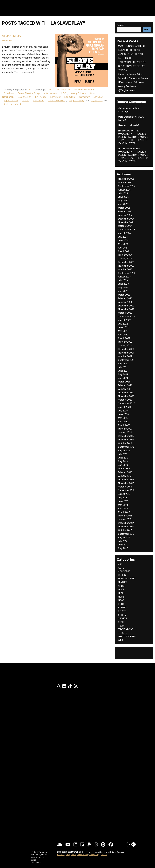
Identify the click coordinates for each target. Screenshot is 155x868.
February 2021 (125, 385)
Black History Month (85, 90)
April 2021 (123, 378)
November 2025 (126, 179)
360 (50, 90)
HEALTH (122, 593)
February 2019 (125, 472)
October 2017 (125, 530)
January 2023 (125, 302)
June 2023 (123, 284)
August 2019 (124, 451)
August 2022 (124, 320)
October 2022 (125, 313)
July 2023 (123, 280)
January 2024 (125, 258)
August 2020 (124, 407)
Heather (122, 125)
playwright (55, 97)
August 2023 (124, 277)
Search (120, 25)
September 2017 (126, 534)
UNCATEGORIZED (127, 636)
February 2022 (125, 342)
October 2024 (125, 226)
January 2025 (125, 215)
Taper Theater (11, 101)
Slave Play (12, 36)
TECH (121, 626)
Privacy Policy (94, 855)
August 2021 (124, 364)
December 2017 (126, 523)
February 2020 (125, 429)
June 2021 (123, 371)
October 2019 (125, 443)
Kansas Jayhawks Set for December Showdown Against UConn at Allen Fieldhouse (133, 78)
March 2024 (124, 251)
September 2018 (126, 490)
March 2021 (124, 382)
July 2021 (123, 367)
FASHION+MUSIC (127, 578)
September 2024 (127, 229)
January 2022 (125, 345)
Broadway (9, 93)
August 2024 (124, 233)
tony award (39, 101)
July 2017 (123, 541)
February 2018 (125, 516)
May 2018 (123, 505)
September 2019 (126, 447)
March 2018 (124, 512)
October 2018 (125, 487)
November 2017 (126, 527)
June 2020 (123, 414)
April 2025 (123, 204)
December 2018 (126, 480)
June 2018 (123, 501)
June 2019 (123, 458)
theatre (26, 101)
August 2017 (124, 537)
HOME (121, 597)
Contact (104, 855)
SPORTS (123, 618)
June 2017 (123, 545)
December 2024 (126, 219)
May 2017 (123, 548)
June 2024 (123, 240)
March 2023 (124, 295)
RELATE (122, 611)
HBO (64, 93)
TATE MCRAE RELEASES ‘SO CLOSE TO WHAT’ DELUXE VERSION (132, 66)
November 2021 (126, 353)
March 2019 (124, 469)
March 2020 (124, 425)
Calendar (61, 855)
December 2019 (126, 436)
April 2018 (123, 508)
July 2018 (123, 498)
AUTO (121, 568)
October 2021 (125, 356)
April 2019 (123, 465)
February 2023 (125, 298)
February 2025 (125, 211)
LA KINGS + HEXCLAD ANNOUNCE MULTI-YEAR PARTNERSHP (130, 54)
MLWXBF (134, 125)
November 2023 (126, 266)
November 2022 (126, 309)
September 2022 (127, 316)
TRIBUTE (123, 633)
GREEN (122, 586)
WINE (121, 640)
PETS (121, 604)
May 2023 (123, 287)
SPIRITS (122, 615)
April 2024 (123, 248)
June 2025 (123, 197)
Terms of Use (83, 855)
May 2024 (123, 244)
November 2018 (126, 483)
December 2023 (126, 262)
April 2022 (123, 335)
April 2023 (123, 291)
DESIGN (122, 575)
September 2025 (127, 186)
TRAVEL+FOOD (126, 629)
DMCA (74, 855)
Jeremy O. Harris (78, 93)
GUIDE (121, 589)
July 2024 (123, 237)
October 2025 (125, 182)
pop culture (70, 97)
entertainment (51, 93)
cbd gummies (125, 108)
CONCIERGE (124, 571)
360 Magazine (63, 90)
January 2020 (125, 432)
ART (31, 90)
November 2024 (126, 222)
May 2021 (123, 374)
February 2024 (125, 255)
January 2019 (125, 476)
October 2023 (125, 269)
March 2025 (124, 208)
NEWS (121, 600)
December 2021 (126, 349)
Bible (68, 855)
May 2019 (123, 461)
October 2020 (125, 400)
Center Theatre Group (29, 93)
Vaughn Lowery (77, 101)
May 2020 (123, 418)
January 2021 (125, 389)
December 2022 (126, 306)
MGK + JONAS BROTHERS (131, 46)
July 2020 (123, 411)
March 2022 (124, 338)
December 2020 (126, 393)
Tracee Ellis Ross (57, 101)
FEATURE (123, 582)
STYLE (121, 622)
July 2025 (123, 193)
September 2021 (126, 360)
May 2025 (123, 200)
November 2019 (126, 440)
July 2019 (123, 454)
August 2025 (124, 190)
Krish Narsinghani (12, 104)
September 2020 (127, 403)
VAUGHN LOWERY (127, 143)
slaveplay (98, 97)
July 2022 (123, 324)
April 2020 (123, 422)
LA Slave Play (25, 97)
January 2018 (125, 519)
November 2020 (126, 396)
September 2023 (127, 273)
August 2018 (124, 494)
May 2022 (123, 331)
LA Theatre (41, 97)
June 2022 (123, 327)
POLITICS (123, 607)
